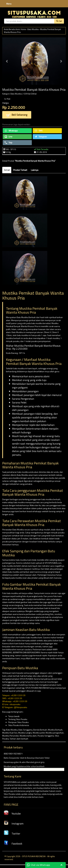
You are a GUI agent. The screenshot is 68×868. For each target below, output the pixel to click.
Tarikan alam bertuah (19, 739)
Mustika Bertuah (55, 730)
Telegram (41, 137)
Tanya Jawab (14, 716)
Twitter (12, 834)
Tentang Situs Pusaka (18, 719)
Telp (8, 143)
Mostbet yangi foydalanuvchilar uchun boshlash (24, 766)
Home (23, 29)
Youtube (12, 814)
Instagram (14, 824)
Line (8, 137)
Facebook (13, 844)
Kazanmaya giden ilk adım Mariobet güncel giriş (24, 762)
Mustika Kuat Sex (10, 733)
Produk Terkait (20, 170)
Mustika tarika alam (28, 736)
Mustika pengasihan (55, 733)
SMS (39, 131)
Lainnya (35, 170)
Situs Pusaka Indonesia (19, 725)
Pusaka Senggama (46, 736)
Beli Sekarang (17, 115)
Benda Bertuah (40, 730)
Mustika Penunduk (11, 736)
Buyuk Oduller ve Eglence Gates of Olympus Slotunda (26, 769)
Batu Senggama (25, 730)
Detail (7, 170)
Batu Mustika (33, 29)
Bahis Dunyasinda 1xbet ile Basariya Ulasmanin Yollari (27, 758)
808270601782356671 (13, 754)
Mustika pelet (39, 733)
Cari (59, 21)
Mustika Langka (25, 733)
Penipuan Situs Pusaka (18, 722)
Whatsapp (11, 131)
